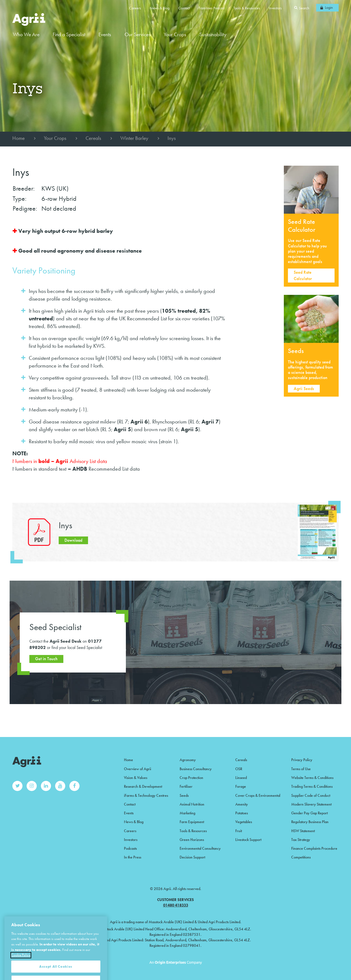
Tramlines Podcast (212, 8)
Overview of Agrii (138, 769)
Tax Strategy (301, 840)
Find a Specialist (69, 34)
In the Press (133, 857)
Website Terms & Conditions (312, 778)
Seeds (184, 795)
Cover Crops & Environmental (258, 795)
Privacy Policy (302, 760)
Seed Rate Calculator (303, 275)
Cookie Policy (21, 970)
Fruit (239, 831)
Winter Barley (134, 138)
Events (105, 34)
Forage (241, 786)
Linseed (241, 778)
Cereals (93, 138)
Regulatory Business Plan (310, 822)
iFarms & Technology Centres (146, 795)
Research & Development (143, 786)
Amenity (242, 804)
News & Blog (160, 8)
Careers (135, 8)
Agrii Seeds (304, 389)
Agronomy (188, 760)
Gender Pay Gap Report (309, 813)
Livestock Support (248, 840)
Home (19, 138)
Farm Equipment (192, 822)
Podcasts (130, 848)
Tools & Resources (247, 8)
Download (73, 540)
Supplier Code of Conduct (311, 795)
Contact (184, 8)
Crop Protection (191, 778)
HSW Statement (303, 831)
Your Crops (55, 138)
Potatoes (242, 813)
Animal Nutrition (192, 804)
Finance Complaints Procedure (314, 848)
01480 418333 (176, 905)
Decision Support (192, 857)
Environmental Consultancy (200, 848)
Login (329, 7)
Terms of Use (301, 769)
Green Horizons (192, 840)
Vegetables (244, 822)
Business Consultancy (196, 769)
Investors (275, 8)
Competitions (301, 857)
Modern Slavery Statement (311, 804)
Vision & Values (136, 778)
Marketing (187, 813)
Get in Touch (46, 659)
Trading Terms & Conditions (312, 786)
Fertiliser (186, 786)
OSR (239, 769)
